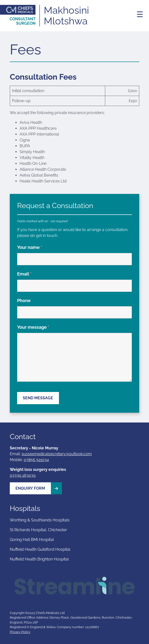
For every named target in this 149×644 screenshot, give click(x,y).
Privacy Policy (20, 632)
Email (24, 274)
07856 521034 (36, 460)
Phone (24, 301)
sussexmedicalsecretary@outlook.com (57, 454)
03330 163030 (23, 475)
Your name (30, 247)
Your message (33, 327)
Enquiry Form (39, 488)
